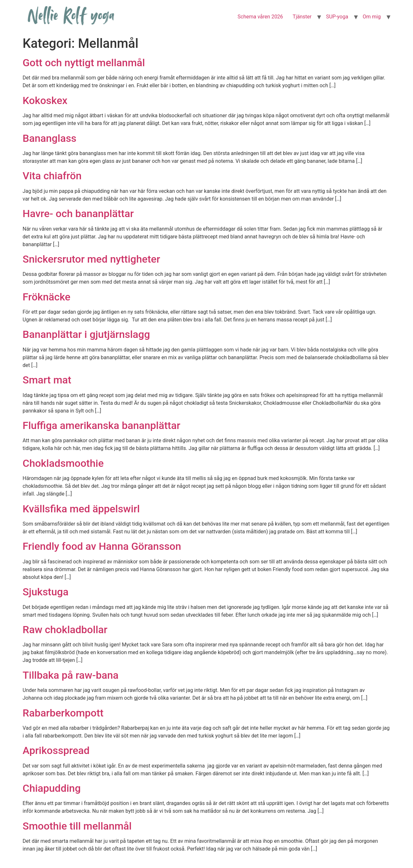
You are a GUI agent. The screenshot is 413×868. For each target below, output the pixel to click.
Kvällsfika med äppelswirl (81, 509)
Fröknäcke (46, 297)
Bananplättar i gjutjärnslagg (86, 334)
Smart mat (47, 380)
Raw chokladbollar (65, 630)
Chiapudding (52, 788)
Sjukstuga (45, 592)
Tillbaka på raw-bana (71, 675)
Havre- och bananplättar (78, 214)
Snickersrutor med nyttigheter (91, 259)
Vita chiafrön (52, 176)
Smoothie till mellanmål (77, 826)
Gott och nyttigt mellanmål (84, 63)
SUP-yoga (337, 17)
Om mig (372, 17)
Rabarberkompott (63, 713)
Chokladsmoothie (63, 463)
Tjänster (302, 17)
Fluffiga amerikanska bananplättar (101, 425)
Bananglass (50, 138)
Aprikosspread (56, 750)
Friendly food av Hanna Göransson (102, 546)
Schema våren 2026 (260, 17)
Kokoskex (45, 100)
